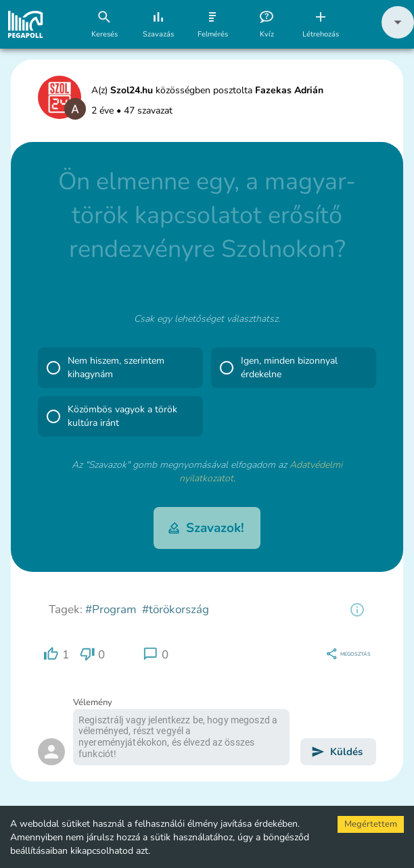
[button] (398, 35)
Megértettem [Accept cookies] (371, 824)
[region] (357, 610)
